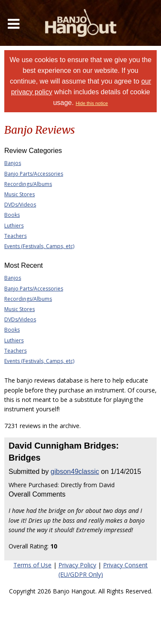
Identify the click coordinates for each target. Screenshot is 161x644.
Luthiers (14, 226)
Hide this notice (92, 103)
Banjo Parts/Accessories (34, 174)
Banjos (13, 163)
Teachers (15, 236)
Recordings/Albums (28, 184)
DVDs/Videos (20, 205)
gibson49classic (75, 472)
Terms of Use (32, 565)
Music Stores (20, 194)
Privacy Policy (77, 565)
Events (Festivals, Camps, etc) (39, 246)
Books (12, 215)
